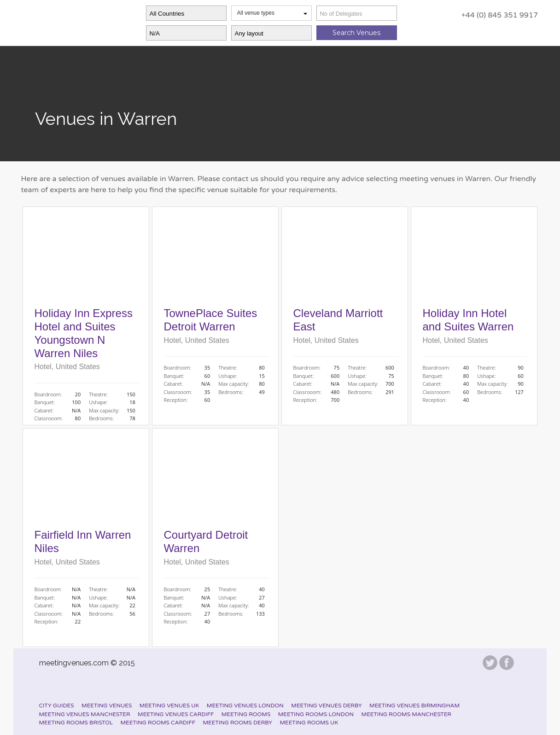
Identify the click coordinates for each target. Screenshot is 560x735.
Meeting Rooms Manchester (406, 714)
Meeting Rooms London (316, 714)
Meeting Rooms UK (309, 723)
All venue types (272, 13)
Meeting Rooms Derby (238, 723)
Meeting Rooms (246, 714)
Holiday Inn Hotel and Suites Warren (468, 320)
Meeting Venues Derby (326, 706)
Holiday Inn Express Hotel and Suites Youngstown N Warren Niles (84, 333)
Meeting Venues (107, 706)
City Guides (57, 706)
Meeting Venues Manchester (85, 714)
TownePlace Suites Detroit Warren (211, 320)
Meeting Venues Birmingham (414, 706)
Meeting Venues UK (169, 706)
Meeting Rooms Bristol (76, 723)
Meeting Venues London (245, 706)
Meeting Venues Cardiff (176, 714)
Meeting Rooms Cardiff (158, 723)
